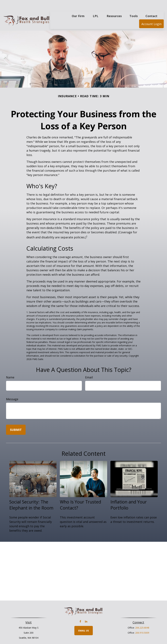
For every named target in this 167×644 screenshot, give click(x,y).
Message (12, 389)
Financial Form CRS (86, 635)
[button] (78, 6)
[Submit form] (16, 420)
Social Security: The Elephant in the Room (31, 495)
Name (10, 368)
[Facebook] (80, 612)
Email (89, 368)
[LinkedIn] (86, 612)
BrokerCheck (117, 641)
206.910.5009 (142, 623)
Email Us (84, 621)
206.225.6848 (142, 618)
